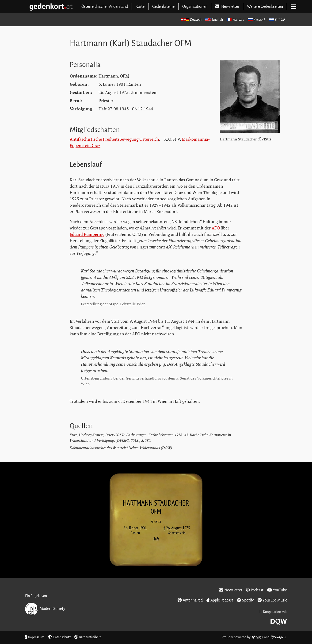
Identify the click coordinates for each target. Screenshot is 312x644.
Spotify (245, 600)
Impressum (35, 637)
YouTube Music (272, 600)
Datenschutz (59, 637)
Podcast (255, 590)
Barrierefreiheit (88, 637)
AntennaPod (190, 600)
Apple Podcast (220, 600)
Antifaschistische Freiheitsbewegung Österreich (114, 139)
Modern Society (45, 609)
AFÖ (216, 228)
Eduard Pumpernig (87, 234)
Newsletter (231, 590)
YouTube (277, 590)
